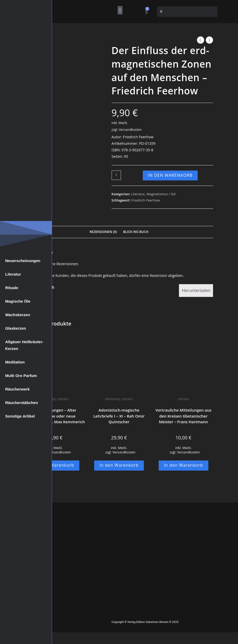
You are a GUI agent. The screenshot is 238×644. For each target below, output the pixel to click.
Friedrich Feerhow (146, 200)
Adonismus (112, 399)
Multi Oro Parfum (21, 376)
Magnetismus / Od (161, 194)
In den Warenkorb (170, 175)
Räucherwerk (17, 389)
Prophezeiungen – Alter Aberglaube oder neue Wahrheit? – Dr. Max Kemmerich (54, 416)
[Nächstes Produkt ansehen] (209, 40)
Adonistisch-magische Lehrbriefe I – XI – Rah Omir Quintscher (119, 416)
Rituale (12, 288)
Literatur (13, 274)
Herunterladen (196, 290)
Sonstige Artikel (20, 416)
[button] (120, 10)
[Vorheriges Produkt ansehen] (201, 40)
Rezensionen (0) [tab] (103, 232)
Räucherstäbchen (22, 403)
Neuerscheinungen (23, 261)
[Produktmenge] (116, 175)
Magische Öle (18, 301)
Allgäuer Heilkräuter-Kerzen (24, 345)
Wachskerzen (18, 315)
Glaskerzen (16, 328)
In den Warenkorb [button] (54, 465)
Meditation (15, 362)
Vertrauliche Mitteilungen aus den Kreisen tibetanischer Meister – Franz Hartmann (184, 416)
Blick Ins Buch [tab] (136, 232)
